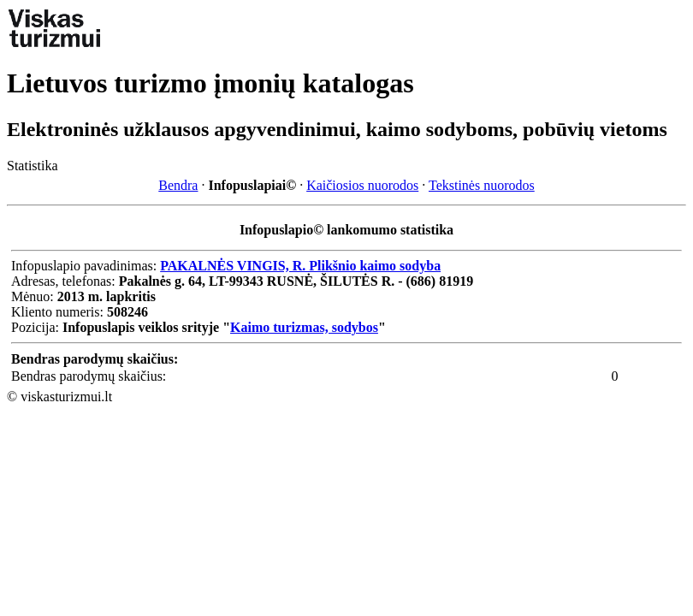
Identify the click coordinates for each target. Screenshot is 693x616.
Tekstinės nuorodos (482, 185)
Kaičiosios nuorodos (362, 185)
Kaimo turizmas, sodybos (304, 327)
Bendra (178, 185)
